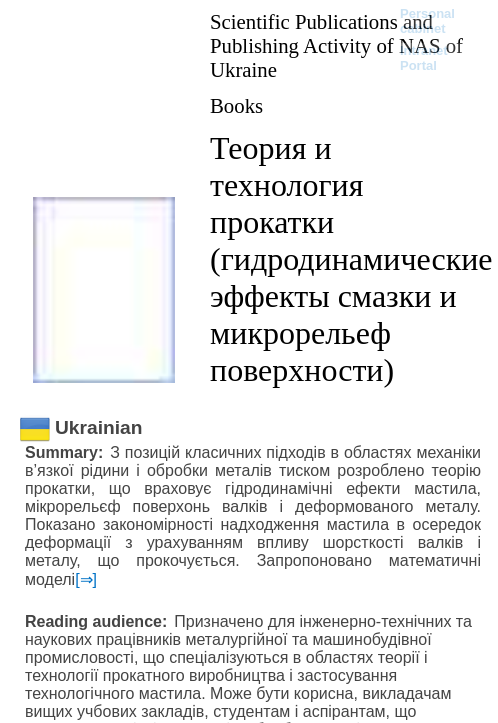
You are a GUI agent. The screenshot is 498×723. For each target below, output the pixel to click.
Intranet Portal (424, 58)
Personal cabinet (427, 21)
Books (236, 105)
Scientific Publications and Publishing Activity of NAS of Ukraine (336, 45)
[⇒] (86, 579)
